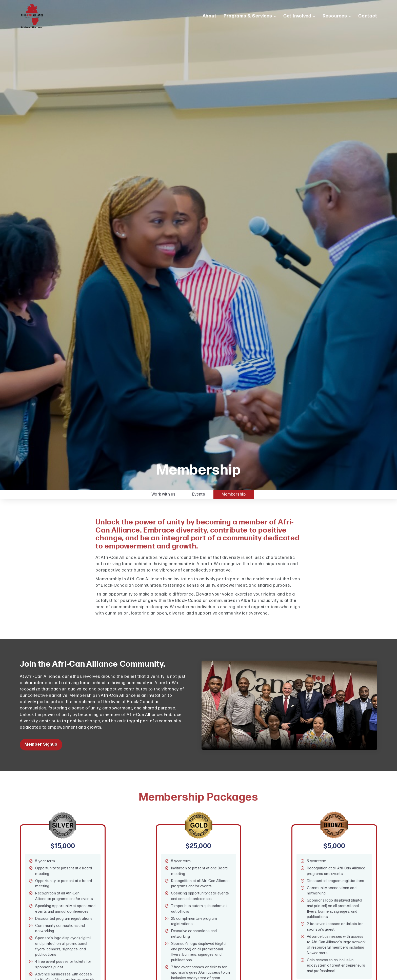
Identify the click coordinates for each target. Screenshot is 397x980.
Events (199, 494)
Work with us (164, 494)
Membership (234, 494)
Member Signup (41, 744)
